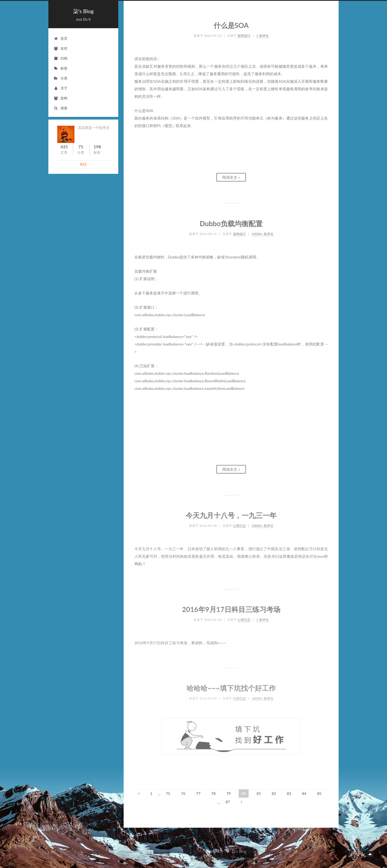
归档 (61, 58)
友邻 (61, 48)
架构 (61, 98)
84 (304, 793)
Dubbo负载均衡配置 (231, 221)
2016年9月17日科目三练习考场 (231, 607)
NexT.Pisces (257, 859)
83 (289, 793)
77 (198, 793)
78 (213, 793)
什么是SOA (231, 23)
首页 (61, 38)
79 (228, 793)
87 (228, 802)
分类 (61, 78)
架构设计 (244, 33)
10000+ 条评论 (262, 231)
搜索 (61, 108)
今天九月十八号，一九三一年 (231, 513)
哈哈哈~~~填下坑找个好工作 (231, 686)
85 (319, 793)
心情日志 (239, 523)
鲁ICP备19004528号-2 (209, 859)
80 (243, 793)
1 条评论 (263, 33)
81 (259, 793)
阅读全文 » (231, 175)
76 (183, 793)
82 (274, 793)
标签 (61, 68)
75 (168, 793)
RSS (83, 164)
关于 (61, 88)
